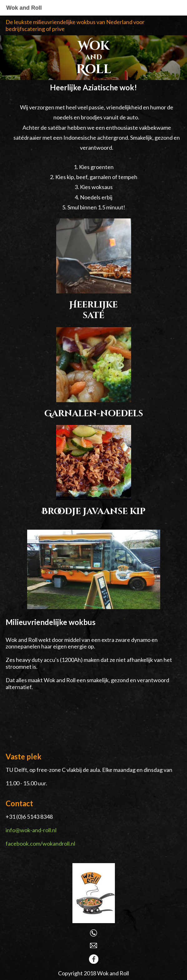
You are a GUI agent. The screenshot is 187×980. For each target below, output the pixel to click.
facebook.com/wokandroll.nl (40, 843)
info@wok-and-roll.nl (31, 830)
